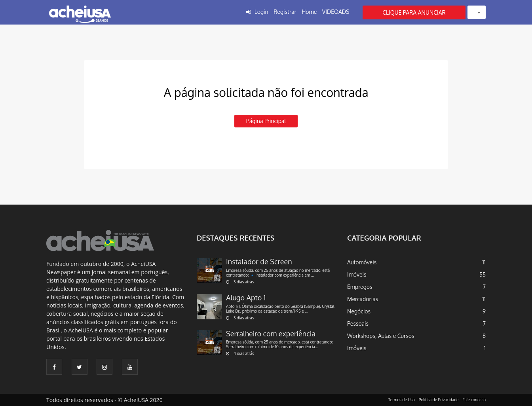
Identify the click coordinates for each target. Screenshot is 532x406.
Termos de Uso (402, 400)
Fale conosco (474, 400)
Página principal (266, 121)
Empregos (360, 287)
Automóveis (362, 262)
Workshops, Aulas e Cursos (381, 336)
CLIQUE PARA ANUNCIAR (414, 12)
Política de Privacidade (439, 400)
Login (261, 12)
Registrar (285, 12)
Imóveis (357, 274)
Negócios (359, 311)
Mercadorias (363, 299)
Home (309, 12)
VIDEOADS (336, 12)
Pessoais (358, 323)
